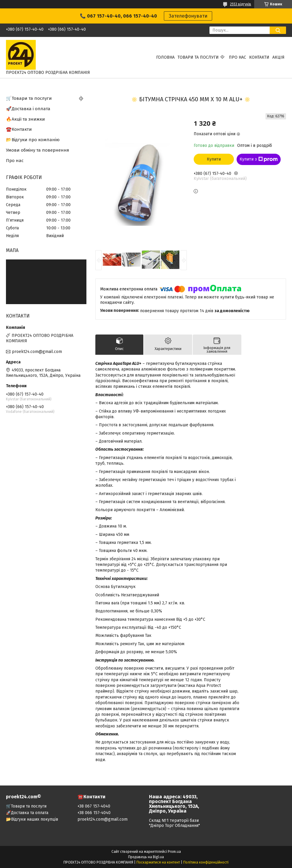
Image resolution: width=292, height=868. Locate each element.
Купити (214, 159)
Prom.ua (174, 852)
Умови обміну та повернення (38, 150)
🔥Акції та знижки (25, 119)
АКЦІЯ (278, 57)
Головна (165, 57)
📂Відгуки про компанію (33, 140)
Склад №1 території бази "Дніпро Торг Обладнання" (174, 823)
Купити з (259, 159)
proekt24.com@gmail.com (37, 352)
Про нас (237, 57)
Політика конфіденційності (206, 862)
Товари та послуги (198, 57)
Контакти (259, 57)
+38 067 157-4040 (94, 806)
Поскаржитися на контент (158, 862)
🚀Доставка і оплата (28, 109)
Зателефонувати (188, 16)
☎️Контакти (19, 129)
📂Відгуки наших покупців (32, 819)
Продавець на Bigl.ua (146, 857)
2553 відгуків (241, 4)
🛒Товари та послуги (29, 98)
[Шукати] (278, 30)
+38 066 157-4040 (94, 813)
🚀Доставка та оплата (27, 813)
